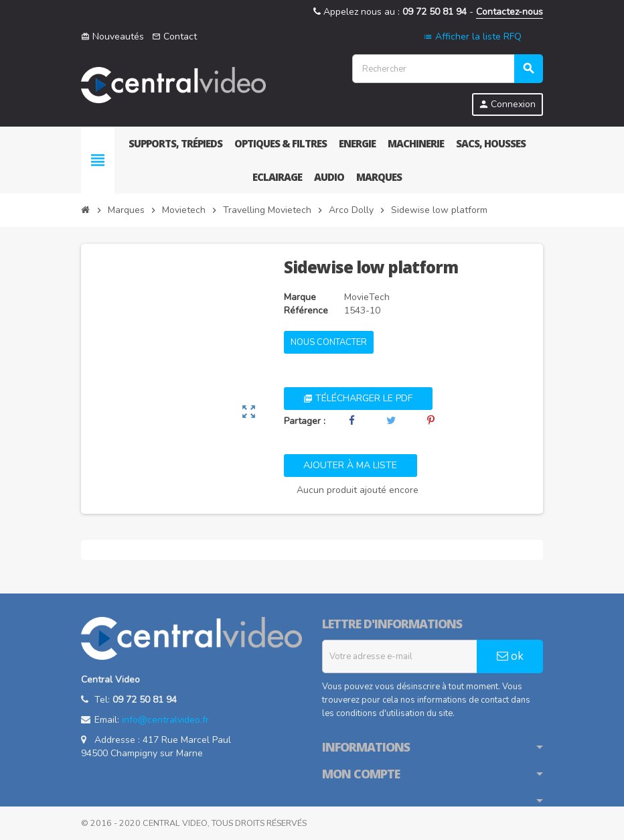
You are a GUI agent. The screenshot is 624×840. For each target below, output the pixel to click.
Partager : (305, 421)
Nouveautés (112, 37)
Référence (306, 310)
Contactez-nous (510, 12)
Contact (174, 37)
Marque (300, 297)
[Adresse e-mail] (400, 656)
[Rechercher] (447, 69)
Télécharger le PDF (358, 398)
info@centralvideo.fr (165, 720)
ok (510, 656)
